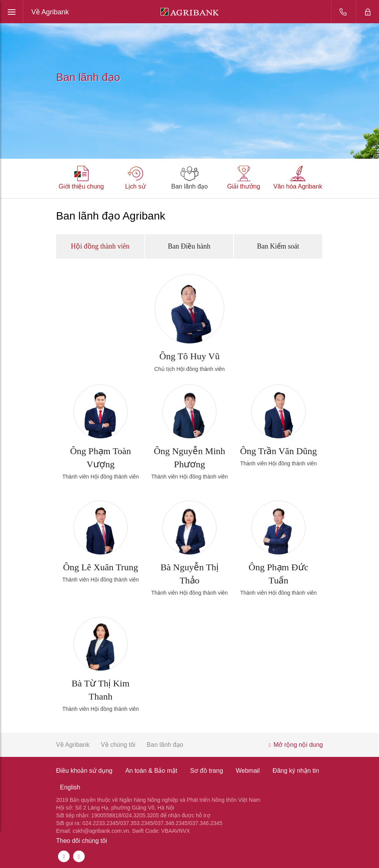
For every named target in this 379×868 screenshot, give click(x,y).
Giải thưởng (243, 186)
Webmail (248, 771)
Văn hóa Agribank (298, 186)
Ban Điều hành (189, 246)
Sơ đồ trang (207, 771)
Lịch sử (135, 186)
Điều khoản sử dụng (84, 771)
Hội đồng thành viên (100, 246)
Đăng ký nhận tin (296, 771)
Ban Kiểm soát (278, 246)
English (70, 787)
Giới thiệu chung (81, 186)
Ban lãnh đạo (189, 186)
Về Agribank (50, 12)
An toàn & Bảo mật (151, 771)
